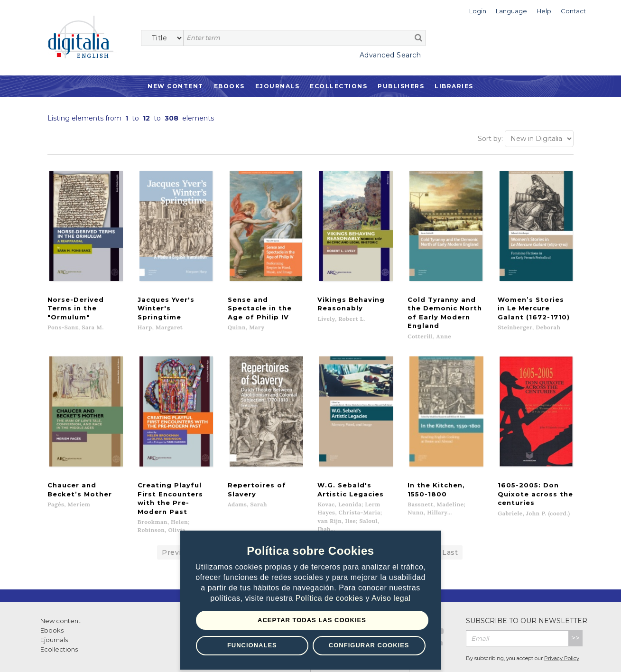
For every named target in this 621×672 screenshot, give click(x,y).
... (428, 523)
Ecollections (338, 86)
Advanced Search (390, 55)
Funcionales (252, 645)
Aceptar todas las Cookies (312, 620)
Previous (178, 523)
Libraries (454, 86)
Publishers (401, 86)
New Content (176, 86)
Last (450, 523)
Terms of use (57, 654)
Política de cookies (331, 598)
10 (360, 523)
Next (404, 523)
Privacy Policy (562, 629)
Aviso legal (391, 598)
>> (575, 609)
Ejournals (278, 86)
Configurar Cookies (369, 645)
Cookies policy (164, 654)
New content (60, 592)
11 (380, 523)
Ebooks (229, 86)
